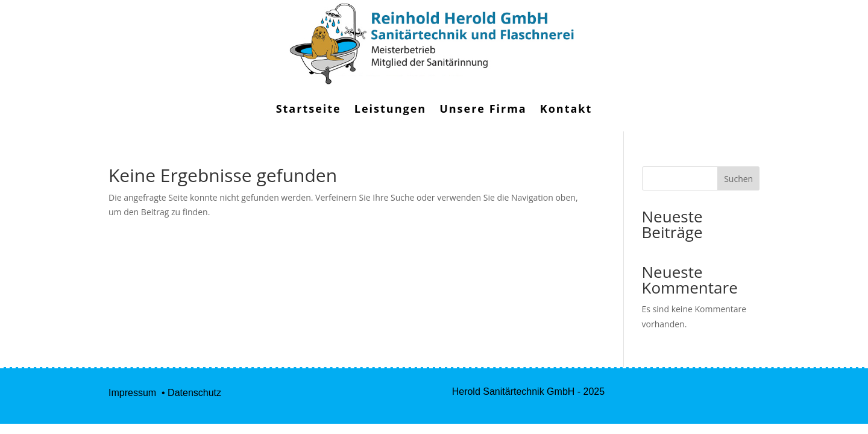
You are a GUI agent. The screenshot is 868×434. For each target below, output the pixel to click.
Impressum (134, 393)
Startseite (309, 108)
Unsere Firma (483, 108)
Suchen (738, 179)
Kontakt (566, 108)
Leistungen (390, 108)
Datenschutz (194, 393)
